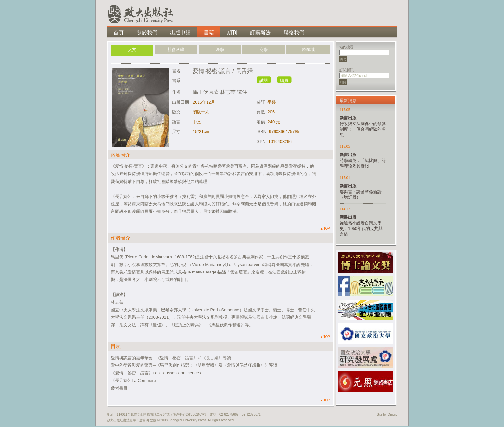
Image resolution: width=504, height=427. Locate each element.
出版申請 (180, 32)
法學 (220, 50)
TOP (325, 228)
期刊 (232, 32)
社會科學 (176, 50)
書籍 (209, 32)
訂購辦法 (260, 32)
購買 (284, 80)
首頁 (119, 32)
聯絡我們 (294, 32)
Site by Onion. (387, 415)
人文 (132, 50)
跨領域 (308, 50)
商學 (264, 50)
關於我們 (147, 32)
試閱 (264, 80)
